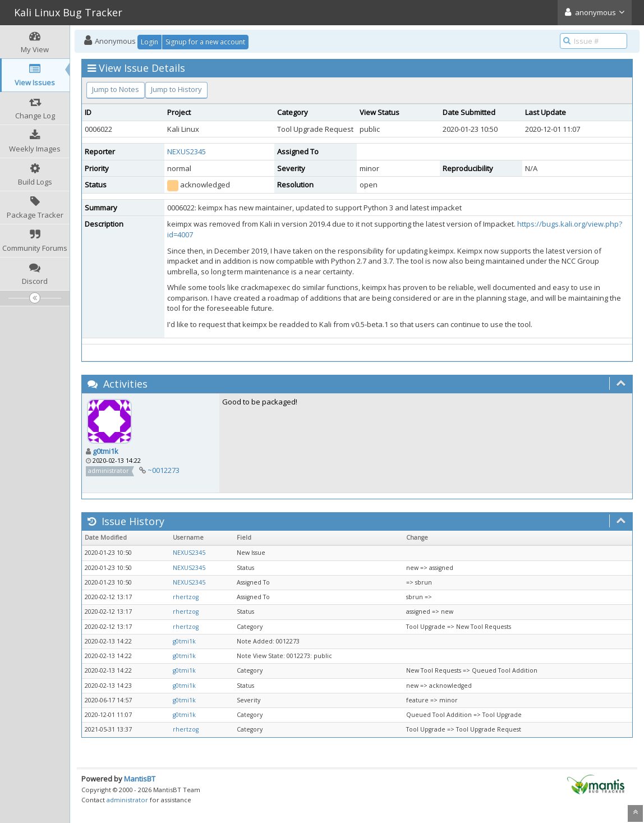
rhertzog (186, 597)
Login (150, 42)
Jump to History (176, 89)
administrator (127, 800)
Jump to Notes (116, 89)
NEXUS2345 (187, 151)
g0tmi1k (105, 451)
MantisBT (140, 779)
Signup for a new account (205, 42)
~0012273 (164, 470)
